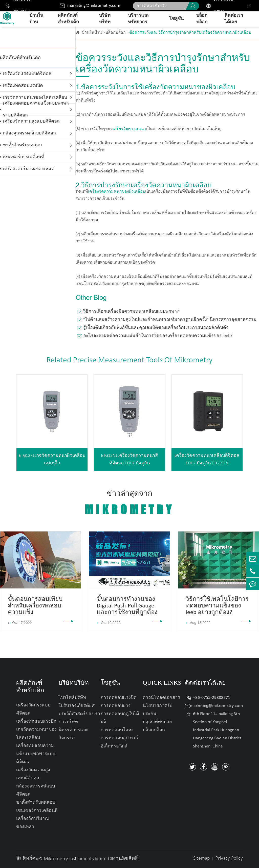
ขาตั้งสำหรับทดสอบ (22, 145)
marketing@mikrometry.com (94, 6)
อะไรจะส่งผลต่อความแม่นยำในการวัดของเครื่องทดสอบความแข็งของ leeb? (158, 336)
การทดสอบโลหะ (117, 730)
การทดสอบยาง (116, 706)
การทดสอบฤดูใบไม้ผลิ (120, 718)
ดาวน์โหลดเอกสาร (161, 698)
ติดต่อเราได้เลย (234, 19)
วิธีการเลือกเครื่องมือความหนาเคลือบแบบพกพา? (131, 312)
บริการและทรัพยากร (139, 19)
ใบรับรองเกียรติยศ (77, 706)
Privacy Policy (229, 858)
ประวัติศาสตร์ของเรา (79, 714)
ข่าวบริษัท (68, 722)
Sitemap (201, 858)
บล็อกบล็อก (202, 19)
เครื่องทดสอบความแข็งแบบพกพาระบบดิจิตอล (36, 109)
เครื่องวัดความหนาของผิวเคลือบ (117, 192)
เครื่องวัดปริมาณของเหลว (28, 169)
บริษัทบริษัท (105, 19)
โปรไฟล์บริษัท (72, 698)
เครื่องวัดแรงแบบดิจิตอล (27, 74)
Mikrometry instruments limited (76, 859)
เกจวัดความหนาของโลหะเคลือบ (36, 734)
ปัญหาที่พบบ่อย (157, 722)
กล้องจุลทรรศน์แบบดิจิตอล (29, 133)
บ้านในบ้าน (36, 19)
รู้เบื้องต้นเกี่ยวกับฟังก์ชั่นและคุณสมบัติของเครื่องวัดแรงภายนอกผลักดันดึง (156, 328)
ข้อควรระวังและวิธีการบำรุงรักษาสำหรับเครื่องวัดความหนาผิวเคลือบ (190, 33)
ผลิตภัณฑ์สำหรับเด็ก (68, 19)
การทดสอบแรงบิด (119, 698)
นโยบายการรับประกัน (157, 710)
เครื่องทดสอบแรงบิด (23, 86)
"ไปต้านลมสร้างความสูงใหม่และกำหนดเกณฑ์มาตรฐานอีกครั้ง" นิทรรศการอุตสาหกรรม (170, 320)
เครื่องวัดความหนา (129, 129)
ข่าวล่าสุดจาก (129, 503)
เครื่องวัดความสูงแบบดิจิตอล (31, 121)
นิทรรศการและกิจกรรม (73, 734)
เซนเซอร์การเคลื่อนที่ (24, 157)
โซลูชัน (176, 19)
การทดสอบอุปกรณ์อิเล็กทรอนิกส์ (119, 742)
